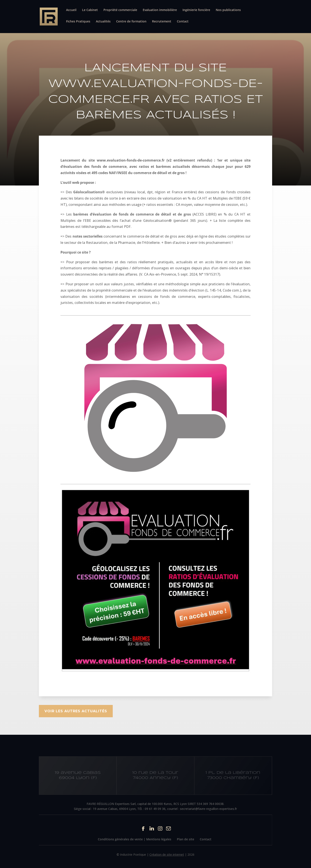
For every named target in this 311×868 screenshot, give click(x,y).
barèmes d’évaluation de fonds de (104, 214)
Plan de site (186, 839)
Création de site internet (167, 855)
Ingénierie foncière (196, 10)
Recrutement (162, 22)
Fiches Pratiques (78, 22)
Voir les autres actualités (76, 711)
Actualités (103, 22)
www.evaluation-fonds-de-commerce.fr (131, 160)
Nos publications (228, 10)
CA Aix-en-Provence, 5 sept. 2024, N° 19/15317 (182, 274)
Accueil (71, 10)
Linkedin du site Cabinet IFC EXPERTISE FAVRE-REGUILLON (152, 828)
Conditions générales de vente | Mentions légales (135, 839)
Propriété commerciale (120, 10)
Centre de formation (131, 22)
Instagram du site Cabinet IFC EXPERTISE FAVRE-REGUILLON (160, 828)
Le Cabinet (90, 10)
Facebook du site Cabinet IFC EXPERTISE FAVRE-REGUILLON (143, 828)
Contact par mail (169, 828)
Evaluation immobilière (160, 10)
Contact (183, 22)
